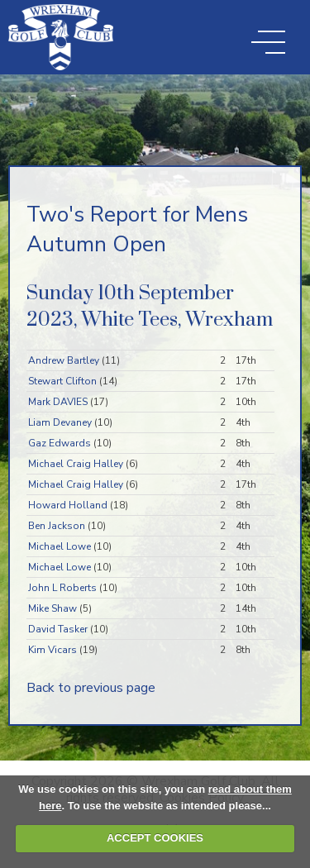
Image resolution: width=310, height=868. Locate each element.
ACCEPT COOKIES (155, 838)
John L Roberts (62, 588)
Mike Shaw (52, 608)
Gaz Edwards (60, 443)
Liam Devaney (60, 422)
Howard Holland (68, 505)
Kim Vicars (52, 650)
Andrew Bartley (64, 360)
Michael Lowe (60, 546)
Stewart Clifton (62, 381)
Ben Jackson (57, 526)
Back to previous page (91, 688)
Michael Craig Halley (76, 464)
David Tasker (58, 629)
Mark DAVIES (58, 402)
